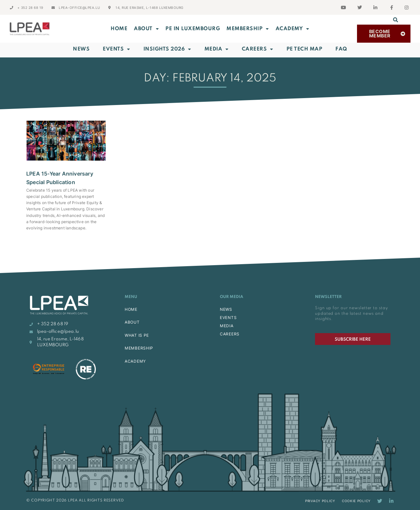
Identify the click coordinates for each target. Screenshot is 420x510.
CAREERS (230, 334)
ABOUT (146, 29)
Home (119, 29)
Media (217, 49)
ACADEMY (293, 29)
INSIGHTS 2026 (167, 49)
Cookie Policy (356, 501)
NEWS (226, 309)
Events (116, 49)
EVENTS (228, 318)
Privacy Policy (320, 501)
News (81, 49)
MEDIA (227, 326)
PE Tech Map (304, 49)
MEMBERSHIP (248, 29)
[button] (396, 20)
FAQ (341, 49)
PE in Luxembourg (193, 29)
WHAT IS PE (137, 335)
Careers (258, 49)
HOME (131, 309)
